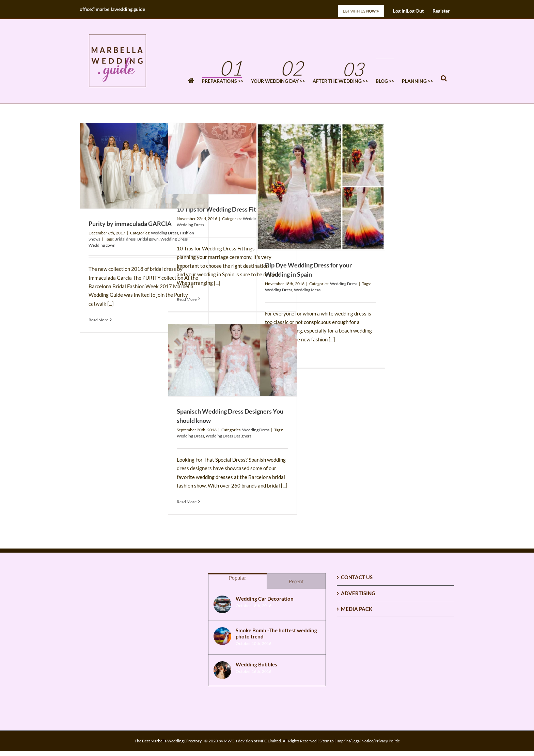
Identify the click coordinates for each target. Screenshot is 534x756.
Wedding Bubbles (256, 664)
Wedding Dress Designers (229, 436)
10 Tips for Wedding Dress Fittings (223, 209)
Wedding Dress (164, 233)
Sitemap (327, 741)
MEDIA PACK (357, 609)
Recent (296, 581)
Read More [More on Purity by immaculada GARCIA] (98, 320)
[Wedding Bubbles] (222, 670)
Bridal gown (148, 239)
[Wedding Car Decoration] (222, 604)
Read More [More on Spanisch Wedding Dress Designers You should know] (187, 502)
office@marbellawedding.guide (112, 9)
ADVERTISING (358, 593)
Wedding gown (102, 245)
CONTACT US (357, 577)
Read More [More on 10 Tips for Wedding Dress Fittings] (187, 299)
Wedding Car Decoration (265, 599)
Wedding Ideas (307, 290)
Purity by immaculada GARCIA (130, 223)
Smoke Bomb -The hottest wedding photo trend (276, 633)
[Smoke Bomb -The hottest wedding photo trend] (222, 636)
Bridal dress (125, 239)
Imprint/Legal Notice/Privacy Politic (368, 741)
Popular (238, 578)
